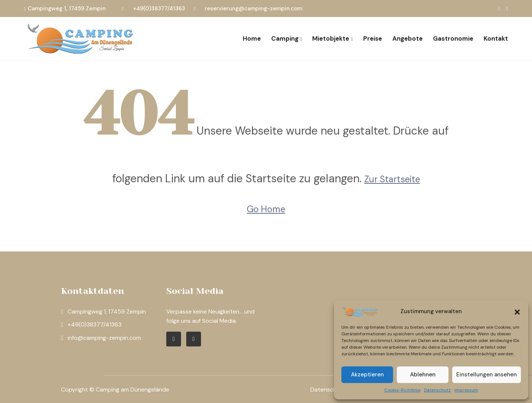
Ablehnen (423, 375)
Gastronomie (453, 38)
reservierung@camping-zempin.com (253, 9)
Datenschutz (437, 390)
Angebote (407, 38)
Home (252, 38)
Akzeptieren (367, 375)
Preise (373, 38)
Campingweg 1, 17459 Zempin (67, 9)
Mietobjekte (331, 38)
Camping (285, 38)
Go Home (266, 209)
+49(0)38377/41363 (159, 9)
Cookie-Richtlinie (402, 390)
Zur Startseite (392, 179)
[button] (517, 311)
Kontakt (496, 38)
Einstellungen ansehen (487, 375)
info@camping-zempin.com (104, 338)
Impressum (466, 390)
